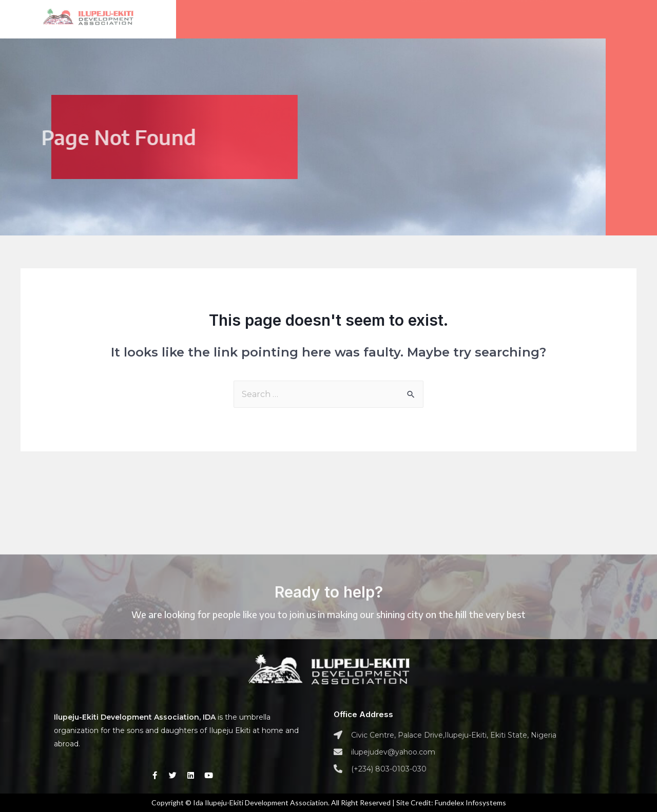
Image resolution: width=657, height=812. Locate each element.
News (472, 14)
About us (354, 14)
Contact (529, 14)
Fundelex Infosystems (470, 803)
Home (297, 14)
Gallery (417, 14)
